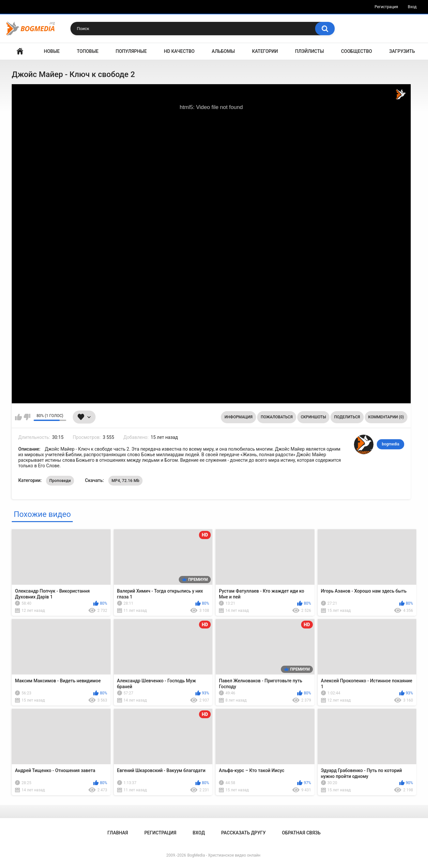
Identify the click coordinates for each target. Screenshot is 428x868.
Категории (265, 51)
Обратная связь (301, 833)
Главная (20, 51)
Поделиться (347, 417)
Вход (412, 7)
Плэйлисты (310, 51)
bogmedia (390, 444)
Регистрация (386, 7)
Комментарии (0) (386, 417)
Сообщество (356, 51)
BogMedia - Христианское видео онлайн (224, 855)
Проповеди (60, 481)
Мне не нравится (27, 417)
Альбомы (223, 51)
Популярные (131, 51)
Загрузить (402, 51)
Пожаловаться (277, 417)
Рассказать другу (243, 833)
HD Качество (179, 51)
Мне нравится (18, 417)
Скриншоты (313, 417)
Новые (52, 51)
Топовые (88, 51)
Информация (238, 417)
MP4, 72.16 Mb (125, 481)
